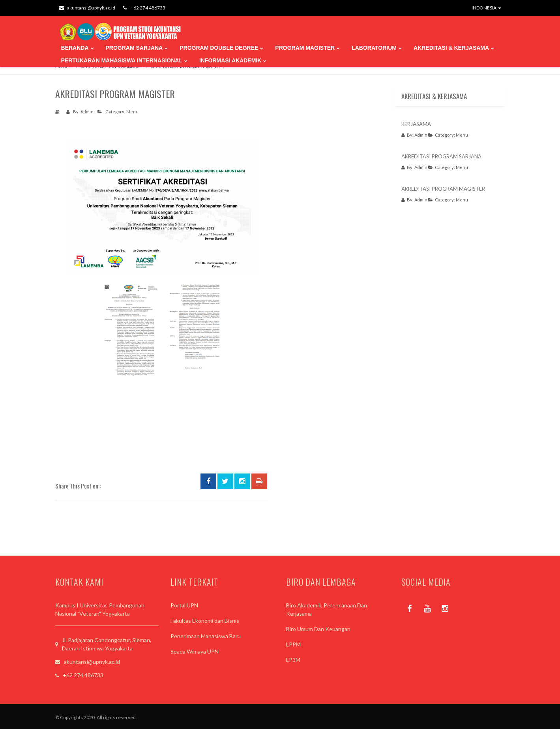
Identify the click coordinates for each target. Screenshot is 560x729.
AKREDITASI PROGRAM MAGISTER (443, 189)
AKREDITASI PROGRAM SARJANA (441, 156)
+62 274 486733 (144, 8)
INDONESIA (486, 8)
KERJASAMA (416, 124)
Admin (87, 112)
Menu (132, 112)
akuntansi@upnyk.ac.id (87, 8)
